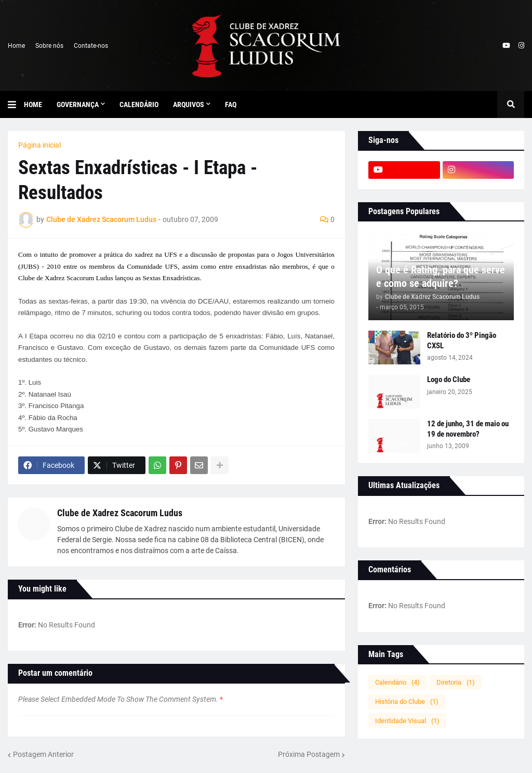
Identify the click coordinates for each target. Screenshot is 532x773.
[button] (16, 104)
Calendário (397, 682)
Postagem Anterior (43, 754)
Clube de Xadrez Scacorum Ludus (120, 513)
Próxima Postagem (309, 754)
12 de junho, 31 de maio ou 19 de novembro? (468, 429)
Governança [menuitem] (78, 104)
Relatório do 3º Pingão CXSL (462, 340)
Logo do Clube (449, 379)
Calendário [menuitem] (139, 104)
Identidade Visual (407, 721)
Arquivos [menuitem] (189, 104)
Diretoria (456, 682)
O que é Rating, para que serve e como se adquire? (441, 277)
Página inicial (39, 145)
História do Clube (407, 702)
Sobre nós (49, 46)
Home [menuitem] (33, 104)
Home (16, 46)
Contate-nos (91, 46)
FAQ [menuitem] (231, 104)
